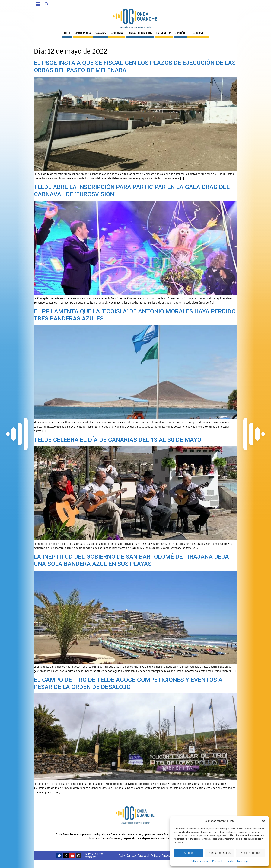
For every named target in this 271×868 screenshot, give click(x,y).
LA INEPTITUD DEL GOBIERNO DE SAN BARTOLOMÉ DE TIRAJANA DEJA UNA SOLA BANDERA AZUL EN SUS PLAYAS (131, 560)
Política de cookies (201, 861)
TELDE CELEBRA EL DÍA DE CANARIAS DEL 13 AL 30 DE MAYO (118, 440)
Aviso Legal (243, 861)
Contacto (131, 855)
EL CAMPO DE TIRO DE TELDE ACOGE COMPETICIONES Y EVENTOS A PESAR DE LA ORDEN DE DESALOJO (128, 683)
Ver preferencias (251, 853)
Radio (122, 855)
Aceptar (189, 853)
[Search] (46, 4)
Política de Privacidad (223, 861)
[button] (263, 821)
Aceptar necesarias (220, 853)
